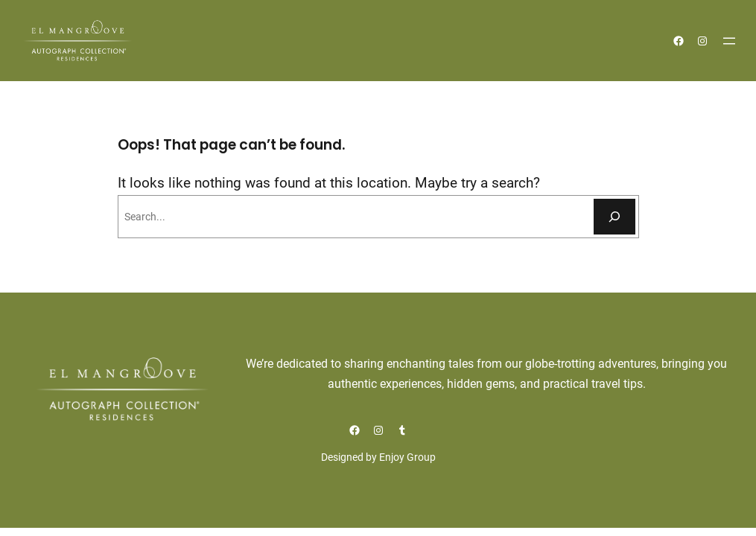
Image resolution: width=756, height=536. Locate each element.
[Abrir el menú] (729, 41)
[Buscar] (614, 217)
